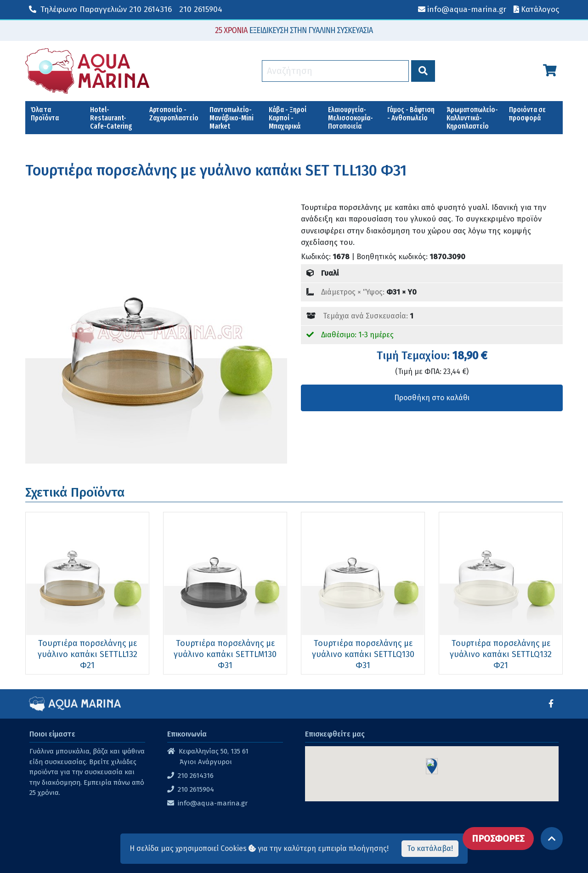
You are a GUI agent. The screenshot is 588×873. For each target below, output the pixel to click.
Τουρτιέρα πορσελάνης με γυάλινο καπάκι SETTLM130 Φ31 (225, 654)
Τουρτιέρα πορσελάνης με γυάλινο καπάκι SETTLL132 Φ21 (88, 654)
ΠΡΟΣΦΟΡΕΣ (498, 839)
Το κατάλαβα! (430, 848)
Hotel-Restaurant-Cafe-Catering (111, 118)
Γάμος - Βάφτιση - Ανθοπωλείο (411, 114)
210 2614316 (100, 9)
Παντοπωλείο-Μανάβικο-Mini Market (232, 118)
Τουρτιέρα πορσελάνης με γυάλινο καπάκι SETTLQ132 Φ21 (501, 654)
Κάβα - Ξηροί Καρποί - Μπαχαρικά (288, 118)
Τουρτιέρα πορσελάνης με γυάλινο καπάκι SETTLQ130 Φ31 (363, 654)
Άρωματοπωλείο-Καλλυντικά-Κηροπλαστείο (472, 118)
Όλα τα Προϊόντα (45, 114)
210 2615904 (201, 9)
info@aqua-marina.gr (213, 803)
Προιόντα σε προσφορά (527, 114)
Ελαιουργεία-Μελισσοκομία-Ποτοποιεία (351, 118)
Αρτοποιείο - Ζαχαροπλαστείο (174, 114)
